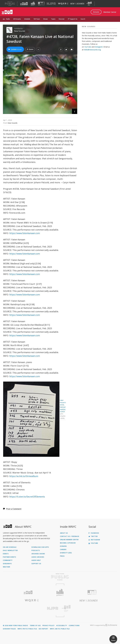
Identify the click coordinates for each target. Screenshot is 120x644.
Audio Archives (38, 557)
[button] (38, 49)
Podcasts (36, 550)
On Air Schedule (10, 547)
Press (62, 556)
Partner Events (9, 557)
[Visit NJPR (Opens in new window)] (51, 4)
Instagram (99, 47)
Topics (53, 19)
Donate (96, 12)
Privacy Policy (48, 626)
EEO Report (43, 629)
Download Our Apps (40, 547)
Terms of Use (35, 626)
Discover (62, 19)
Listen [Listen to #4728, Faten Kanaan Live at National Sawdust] (15, 49)
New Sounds (20, 31)
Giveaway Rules (9, 629)
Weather (7, 567)
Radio (8, 19)
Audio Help (36, 560)
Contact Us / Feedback (70, 536)
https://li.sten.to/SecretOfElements (27, 497)
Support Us (73, 19)
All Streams (17, 19)
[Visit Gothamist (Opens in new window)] (33, 4)
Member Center (110, 12)
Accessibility (62, 626)
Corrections (74, 626)
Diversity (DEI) (66, 553)
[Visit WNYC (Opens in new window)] (24, 4)
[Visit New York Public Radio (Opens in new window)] (60, 577)
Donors (63, 546)
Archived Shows (38, 554)
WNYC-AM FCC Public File (60, 629)
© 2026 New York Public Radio (15, 626)
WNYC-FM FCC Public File (27, 629)
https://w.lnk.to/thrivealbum (24, 476)
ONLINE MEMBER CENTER (69, 540)
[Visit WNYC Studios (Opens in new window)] (41, 4)
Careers (63, 550)
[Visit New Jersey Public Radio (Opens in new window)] (31, 608)
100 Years (37, 19)
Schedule (27, 19)
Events (6, 554)
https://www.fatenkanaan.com (25, 233)
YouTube (88, 47)
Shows (45, 19)
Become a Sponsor (68, 543)
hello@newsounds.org (92, 50)
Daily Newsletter (10, 550)
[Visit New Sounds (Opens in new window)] (77, 4)
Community (8, 560)
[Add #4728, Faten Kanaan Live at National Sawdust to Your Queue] (30, 49)
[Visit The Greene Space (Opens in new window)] (89, 4)
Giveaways (7, 564)
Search (83, 19)
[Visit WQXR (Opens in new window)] (63, 4)
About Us (64, 533)
